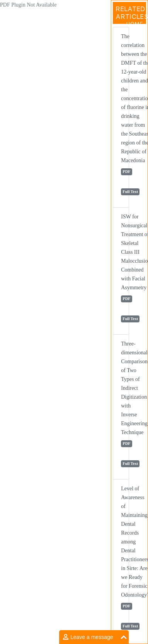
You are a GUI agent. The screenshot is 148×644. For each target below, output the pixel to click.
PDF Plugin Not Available (28, 5)
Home (135, 24)
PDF (126, 172)
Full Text (130, 192)
